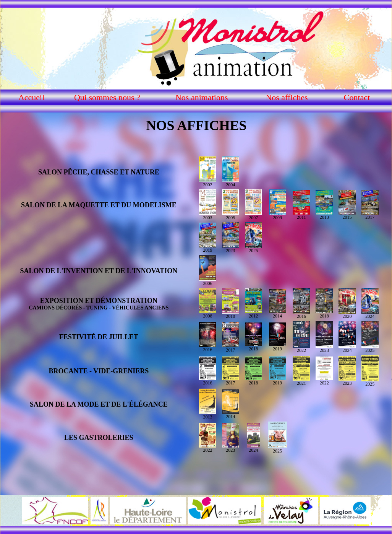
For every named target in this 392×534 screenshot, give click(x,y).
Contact (357, 97)
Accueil (31, 97)
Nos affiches (287, 97)
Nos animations (202, 97)
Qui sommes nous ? (107, 97)
